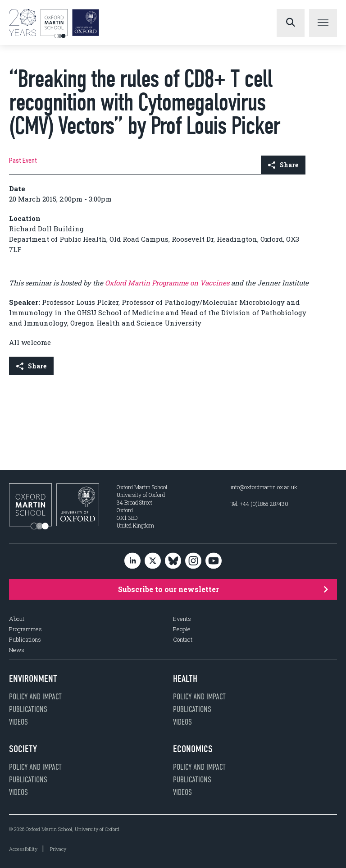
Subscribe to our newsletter (223, 589)
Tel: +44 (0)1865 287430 (259, 504)
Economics (193, 749)
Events (182, 619)
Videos (18, 722)
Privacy (58, 849)
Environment (33, 679)
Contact (183, 640)
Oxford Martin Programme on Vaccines (167, 283)
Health (185, 679)
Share (283, 165)
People (182, 629)
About (17, 619)
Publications (25, 640)
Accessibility (23, 849)
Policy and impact (35, 697)
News (17, 650)
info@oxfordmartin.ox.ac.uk (264, 487)
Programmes (25, 629)
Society (23, 749)
